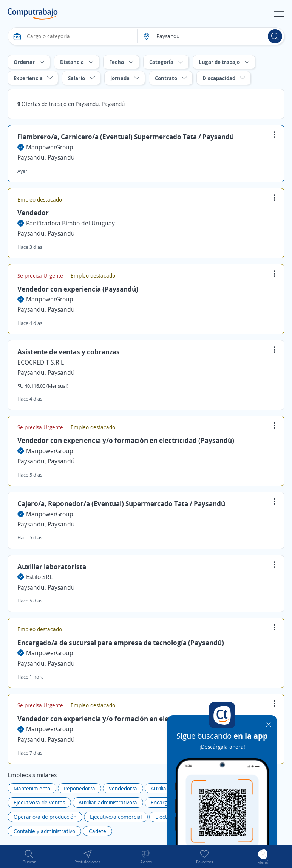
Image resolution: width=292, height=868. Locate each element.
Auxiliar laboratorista (52, 567)
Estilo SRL (39, 577)
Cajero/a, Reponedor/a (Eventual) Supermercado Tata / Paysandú (121, 503)
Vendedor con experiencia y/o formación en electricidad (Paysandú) (126, 440)
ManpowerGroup (50, 147)
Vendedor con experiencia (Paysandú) (78, 289)
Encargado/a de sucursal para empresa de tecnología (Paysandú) (121, 643)
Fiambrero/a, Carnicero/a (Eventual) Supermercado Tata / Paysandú (126, 137)
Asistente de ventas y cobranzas (69, 352)
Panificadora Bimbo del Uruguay (70, 223)
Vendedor (33, 213)
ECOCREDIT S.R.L (41, 362)
